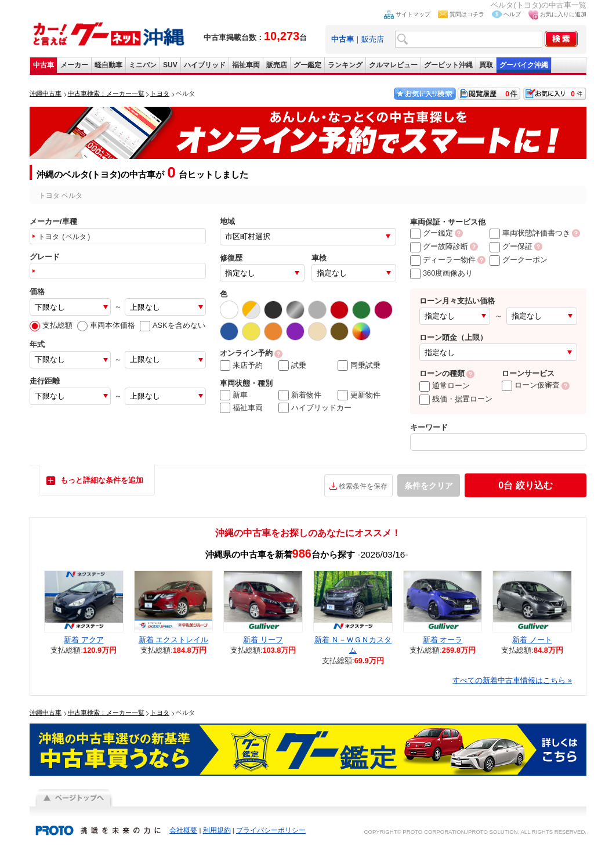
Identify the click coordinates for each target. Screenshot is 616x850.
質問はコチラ (467, 14)
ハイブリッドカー (315, 408)
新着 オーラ (443, 640)
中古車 (44, 65)
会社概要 (183, 830)
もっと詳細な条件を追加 (102, 480)
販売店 (373, 39)
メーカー (74, 65)
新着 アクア (84, 640)
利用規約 (217, 830)
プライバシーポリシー (271, 830)
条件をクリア (429, 486)
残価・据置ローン (456, 399)
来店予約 (241, 366)
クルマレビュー (393, 65)
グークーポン (519, 260)
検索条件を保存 (363, 486)
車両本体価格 (106, 325)
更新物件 (359, 395)
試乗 (292, 366)
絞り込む (525, 485)
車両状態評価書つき (530, 233)
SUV (170, 65)
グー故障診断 (439, 246)
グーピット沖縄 (448, 65)
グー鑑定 (307, 65)
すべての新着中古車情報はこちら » (512, 680)
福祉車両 (246, 65)
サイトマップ (413, 14)
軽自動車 (108, 65)
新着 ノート (532, 640)
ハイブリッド (205, 65)
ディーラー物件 (443, 260)
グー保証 (511, 246)
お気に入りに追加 (563, 14)
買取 (486, 65)
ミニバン (143, 65)
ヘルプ (512, 14)
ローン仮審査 (531, 385)
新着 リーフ (263, 640)
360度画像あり (441, 273)
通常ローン (445, 386)
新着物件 (300, 395)
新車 (234, 395)
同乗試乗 (359, 366)
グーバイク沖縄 (524, 65)
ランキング (345, 65)
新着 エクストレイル (174, 640)
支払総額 (51, 325)
